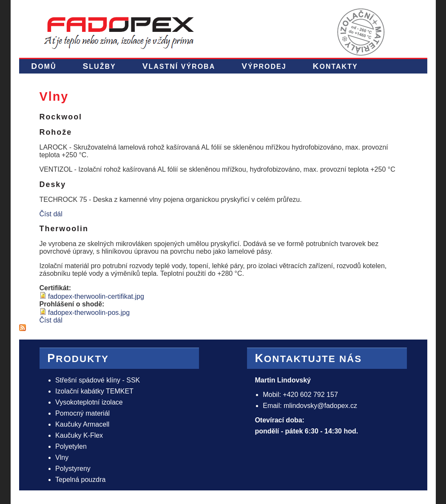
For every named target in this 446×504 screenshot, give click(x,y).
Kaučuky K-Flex (79, 435)
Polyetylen (71, 446)
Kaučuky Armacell (82, 424)
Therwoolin (64, 229)
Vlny (62, 457)
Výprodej (264, 66)
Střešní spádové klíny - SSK (98, 380)
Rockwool (61, 117)
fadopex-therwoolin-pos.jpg (89, 313)
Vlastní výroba (179, 66)
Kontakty (335, 66)
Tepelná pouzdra (80, 480)
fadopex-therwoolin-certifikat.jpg (96, 296)
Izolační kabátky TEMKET (94, 391)
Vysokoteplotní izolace (89, 402)
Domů (44, 66)
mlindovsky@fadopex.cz (320, 406)
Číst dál (51, 214)
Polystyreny (73, 469)
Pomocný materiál (82, 413)
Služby (99, 66)
